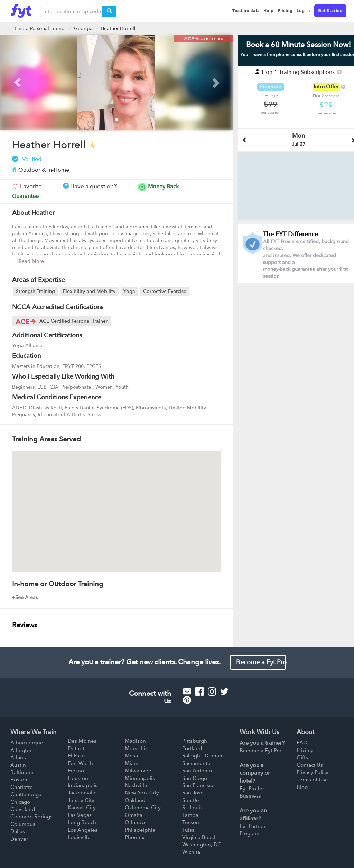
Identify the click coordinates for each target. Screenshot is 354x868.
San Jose (193, 793)
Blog (302, 787)
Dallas (18, 831)
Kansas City (82, 808)
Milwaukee (138, 771)
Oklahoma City (143, 808)
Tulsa (188, 830)
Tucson (191, 822)
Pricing (305, 750)
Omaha (134, 815)
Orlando (135, 822)
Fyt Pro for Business (252, 792)
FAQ (302, 743)
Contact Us (310, 765)
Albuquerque (27, 743)
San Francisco (198, 785)
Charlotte (22, 787)
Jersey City (81, 800)
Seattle (191, 800)
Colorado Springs (31, 817)
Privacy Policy (313, 772)
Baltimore (22, 772)
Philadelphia (140, 830)
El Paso (76, 756)
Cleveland (23, 809)
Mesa (131, 756)
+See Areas (25, 597)
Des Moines (82, 741)
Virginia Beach (199, 837)
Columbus (23, 824)
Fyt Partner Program (253, 830)
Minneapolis (140, 778)
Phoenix (135, 837)
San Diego (195, 778)
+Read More (30, 261)
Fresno (76, 771)
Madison (135, 741)
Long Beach (82, 822)
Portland (192, 748)
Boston (19, 780)
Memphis (136, 748)
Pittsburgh (195, 741)
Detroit (76, 748)
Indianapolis (83, 785)
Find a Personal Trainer (40, 28)
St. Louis (192, 808)
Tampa (190, 815)
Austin (18, 765)
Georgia (83, 28)
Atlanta (19, 757)
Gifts (302, 757)
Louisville (79, 837)
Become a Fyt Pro (261, 662)
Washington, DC (202, 845)
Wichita (191, 852)
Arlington (22, 750)
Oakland (135, 800)
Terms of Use (312, 780)
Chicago (20, 802)
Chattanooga (26, 794)
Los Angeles (83, 830)
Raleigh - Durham (203, 756)
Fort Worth (80, 763)
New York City (142, 793)
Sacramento (196, 763)
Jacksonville (82, 793)
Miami (132, 763)
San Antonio (197, 771)
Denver (19, 839)
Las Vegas (80, 815)
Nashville (136, 785)
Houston (78, 778)
